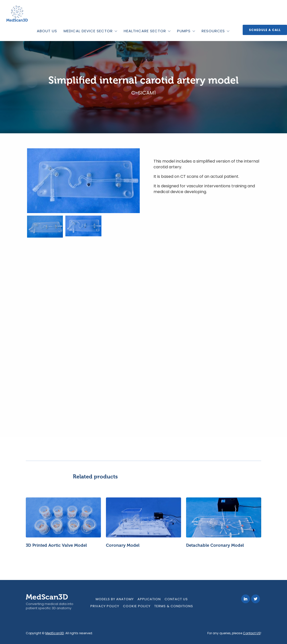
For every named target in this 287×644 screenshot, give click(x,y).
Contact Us (176, 599)
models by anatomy (115, 599)
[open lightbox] (83, 181)
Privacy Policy (105, 606)
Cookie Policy (137, 606)
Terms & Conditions (174, 606)
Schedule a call (265, 30)
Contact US (252, 633)
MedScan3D (55, 633)
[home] (18, 14)
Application (149, 599)
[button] (90, 31)
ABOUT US (47, 31)
